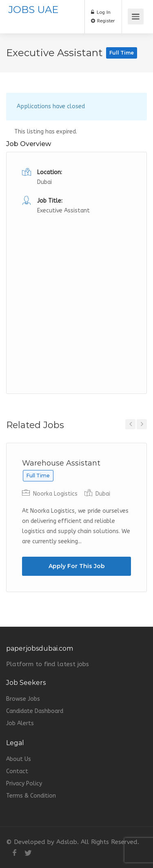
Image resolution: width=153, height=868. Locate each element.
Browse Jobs (23, 699)
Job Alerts (20, 723)
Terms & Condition (31, 796)
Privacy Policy (24, 784)
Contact (17, 771)
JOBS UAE (33, 10)
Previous (130, 424)
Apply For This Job (77, 566)
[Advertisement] (76, 292)
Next (142, 424)
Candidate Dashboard (35, 711)
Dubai (44, 182)
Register (103, 21)
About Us (19, 759)
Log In (101, 12)
